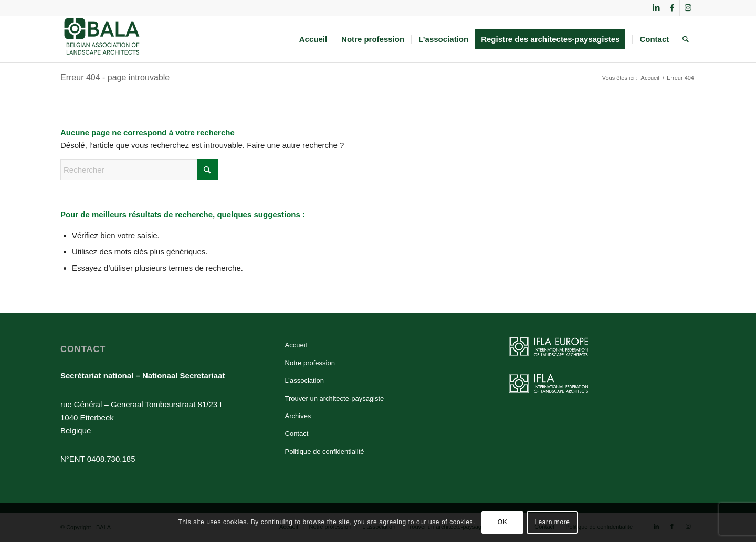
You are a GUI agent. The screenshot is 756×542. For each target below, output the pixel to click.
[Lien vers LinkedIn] (656, 8)
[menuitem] (313, 39)
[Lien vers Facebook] (672, 8)
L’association (304, 381)
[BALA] (102, 39)
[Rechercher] (686, 39)
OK (503, 522)
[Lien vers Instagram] (688, 8)
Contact (297, 434)
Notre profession (310, 363)
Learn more (552, 522)
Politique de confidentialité (325, 451)
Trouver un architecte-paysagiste (335, 398)
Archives (298, 416)
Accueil (296, 345)
